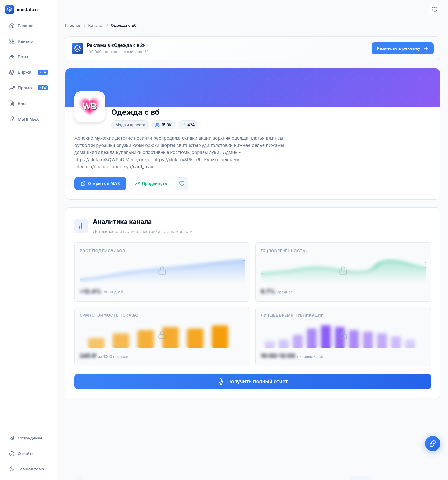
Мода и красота (130, 125)
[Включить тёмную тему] (29, 469)
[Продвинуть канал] (151, 184)
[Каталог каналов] (29, 41)
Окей (361, 463)
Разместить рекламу (403, 48)
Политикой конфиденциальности (313, 463)
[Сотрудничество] (29, 438)
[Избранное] (435, 10)
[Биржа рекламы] (29, 72)
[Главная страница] (29, 26)
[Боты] (29, 57)
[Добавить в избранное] (182, 184)
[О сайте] (29, 454)
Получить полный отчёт (253, 381)
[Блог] (29, 103)
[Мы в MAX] (29, 119)
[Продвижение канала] (29, 88)
